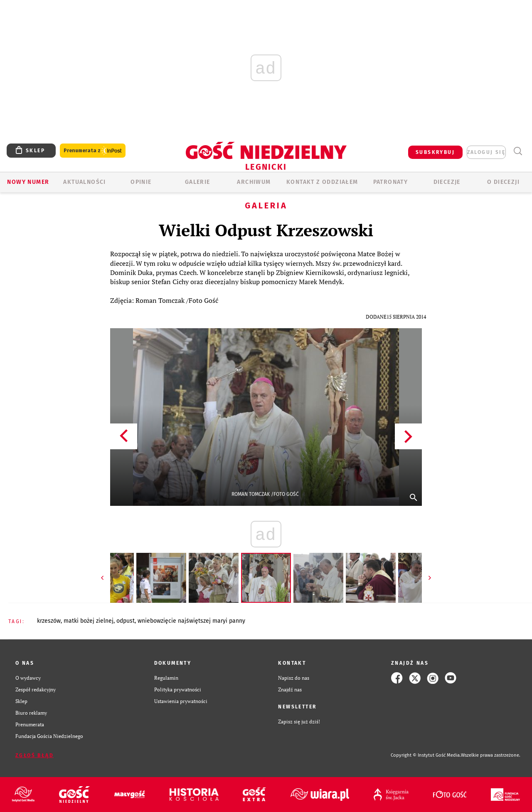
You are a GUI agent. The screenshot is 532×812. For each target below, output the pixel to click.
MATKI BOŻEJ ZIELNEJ (89, 621)
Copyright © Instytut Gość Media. (426, 755)
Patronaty (391, 182)
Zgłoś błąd (34, 755)
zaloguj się (486, 152)
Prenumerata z (93, 151)
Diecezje (447, 182)
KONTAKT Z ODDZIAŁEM (322, 182)
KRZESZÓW (49, 621)
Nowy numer (28, 182)
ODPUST (126, 621)
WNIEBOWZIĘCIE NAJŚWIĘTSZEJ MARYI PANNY (191, 621)
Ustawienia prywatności (181, 701)
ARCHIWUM (254, 182)
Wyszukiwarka (518, 151)
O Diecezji (503, 182)
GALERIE (198, 182)
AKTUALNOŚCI (84, 182)
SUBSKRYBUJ (435, 152)
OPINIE (141, 182)
